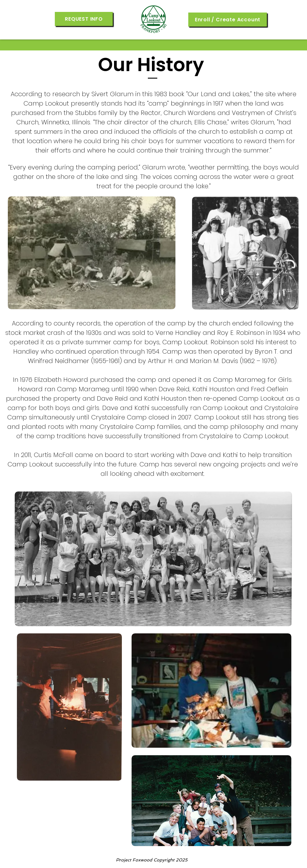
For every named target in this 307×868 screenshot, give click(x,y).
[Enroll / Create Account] (228, 20)
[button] (84, 19)
